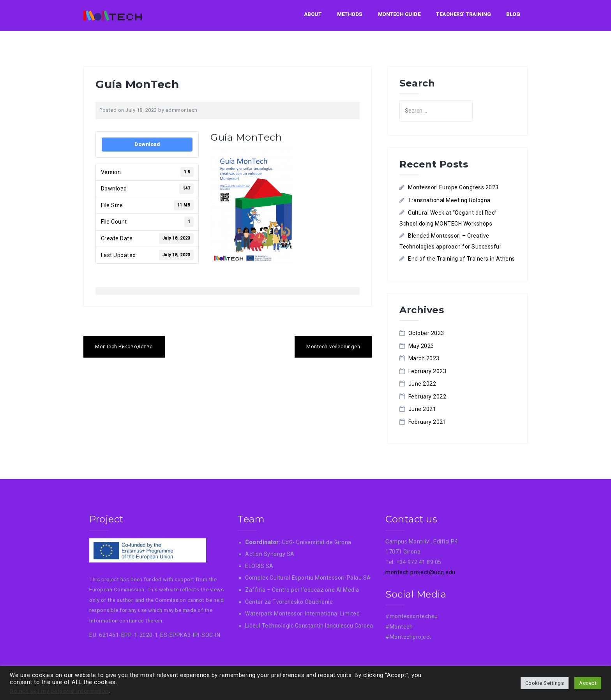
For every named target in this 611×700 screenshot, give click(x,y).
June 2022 (422, 384)
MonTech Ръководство (124, 346)
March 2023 (424, 358)
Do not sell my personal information (59, 691)
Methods (350, 14)
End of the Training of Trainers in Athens (462, 259)
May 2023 (421, 346)
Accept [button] (588, 683)
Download (147, 144)
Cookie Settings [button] (545, 683)
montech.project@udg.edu (420, 572)
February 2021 (427, 422)
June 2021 (422, 409)
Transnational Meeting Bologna (449, 200)
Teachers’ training (463, 14)
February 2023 (427, 371)
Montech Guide (399, 14)
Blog (513, 14)
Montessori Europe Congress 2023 (453, 187)
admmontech (182, 110)
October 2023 (426, 333)
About (313, 14)
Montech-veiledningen (333, 346)
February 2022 (427, 397)
